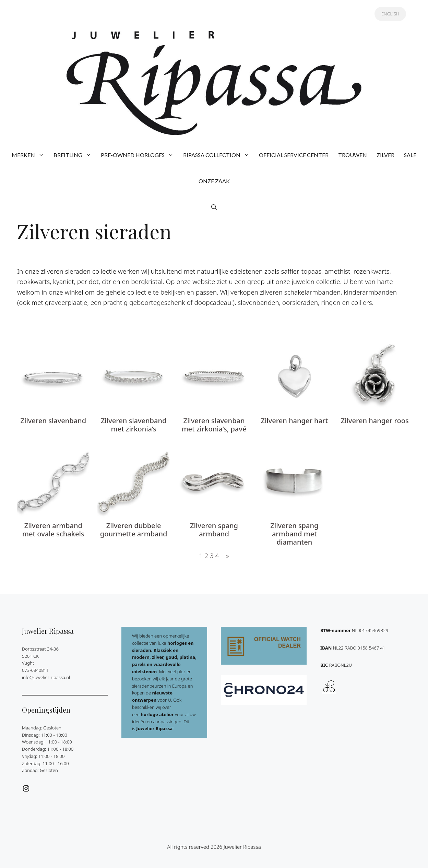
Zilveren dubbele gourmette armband (134, 530)
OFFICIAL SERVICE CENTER (294, 155)
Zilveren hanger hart (294, 421)
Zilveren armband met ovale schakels (53, 530)
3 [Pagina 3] (212, 556)
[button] (214, 207)
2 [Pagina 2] (206, 556)
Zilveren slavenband (53, 421)
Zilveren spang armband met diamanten (294, 534)
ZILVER (385, 155)
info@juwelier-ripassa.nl (46, 677)
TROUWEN (353, 155)
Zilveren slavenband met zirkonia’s (134, 425)
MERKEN (30, 155)
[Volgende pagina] (225, 556)
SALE (410, 155)
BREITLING (75, 155)
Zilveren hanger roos (375, 421)
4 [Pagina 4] (217, 556)
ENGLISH (390, 14)
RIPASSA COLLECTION (219, 155)
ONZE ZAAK (214, 181)
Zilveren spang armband (214, 530)
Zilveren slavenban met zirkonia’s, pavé (214, 425)
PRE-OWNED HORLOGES (140, 155)
